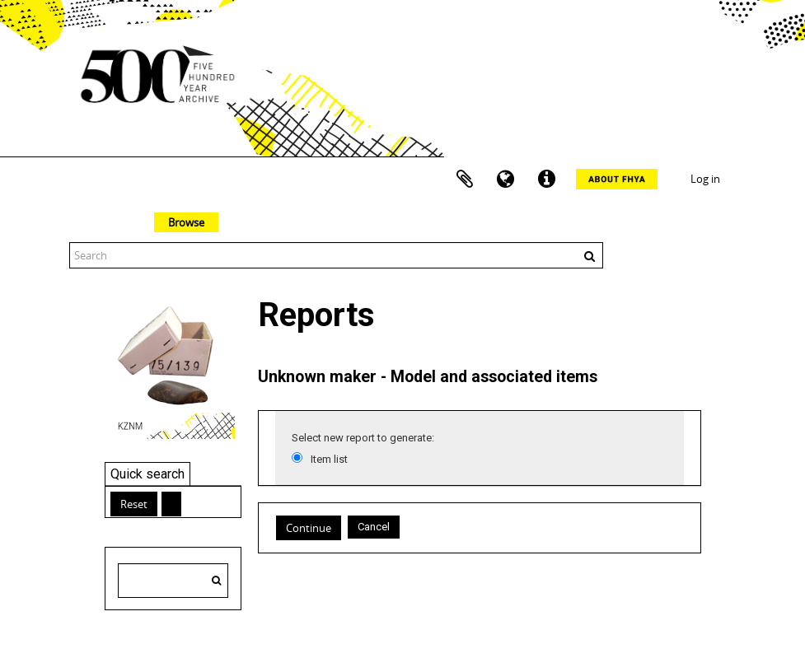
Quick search (147, 474)
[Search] (216, 581)
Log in (705, 179)
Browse (186, 222)
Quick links (547, 180)
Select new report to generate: (363, 438)
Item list (329, 459)
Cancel (374, 527)
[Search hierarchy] (173, 581)
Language (506, 180)
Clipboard (465, 180)
